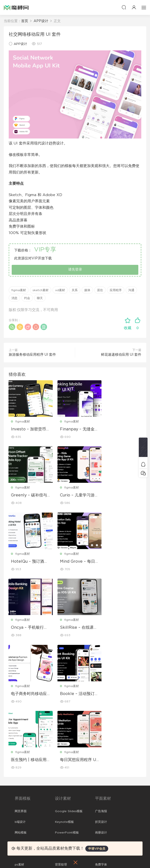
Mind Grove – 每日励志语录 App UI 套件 (121, 496)
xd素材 (60, 290)
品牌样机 (101, 777)
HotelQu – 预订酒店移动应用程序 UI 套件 (74, 496)
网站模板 (21, 701)
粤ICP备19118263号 (122, 856)
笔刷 (58, 712)
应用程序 (116, 290)
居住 (100, 290)
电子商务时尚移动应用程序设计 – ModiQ (121, 562)
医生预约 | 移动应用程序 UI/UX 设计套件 (75, 628)
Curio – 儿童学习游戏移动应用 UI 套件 (28, 496)
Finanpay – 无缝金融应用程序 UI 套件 (74, 429)
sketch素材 (41, 290)
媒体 (87, 290)
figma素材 (19, 290)
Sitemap (21, 821)
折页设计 (101, 690)
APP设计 (20, 44)
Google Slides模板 (69, 680)
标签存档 (21, 832)
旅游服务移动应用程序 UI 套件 (32, 355)
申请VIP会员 (97, 849)
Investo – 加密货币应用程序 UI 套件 (29, 429)
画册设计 (101, 701)
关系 (75, 290)
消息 (14, 298)
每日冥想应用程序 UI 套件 (119, 628)
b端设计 (20, 690)
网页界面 (21, 680)
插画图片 (61, 722)
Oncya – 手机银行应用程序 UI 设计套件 (28, 562)
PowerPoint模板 (67, 701)
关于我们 (21, 800)
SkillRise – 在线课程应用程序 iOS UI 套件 (74, 562)
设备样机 (101, 766)
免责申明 (21, 811)
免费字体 (101, 733)
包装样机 (101, 756)
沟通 (131, 290)
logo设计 (62, 744)
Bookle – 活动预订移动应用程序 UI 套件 (28, 628)
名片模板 (101, 712)
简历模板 (101, 722)
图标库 (19, 722)
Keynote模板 (64, 690)
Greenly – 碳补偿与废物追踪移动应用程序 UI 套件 (121, 429)
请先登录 (75, 270)
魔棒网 (16, 7)
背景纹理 (61, 733)
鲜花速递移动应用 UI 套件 (121, 355)
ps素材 (19, 733)
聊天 (40, 298)
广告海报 (101, 680)
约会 (27, 298)
